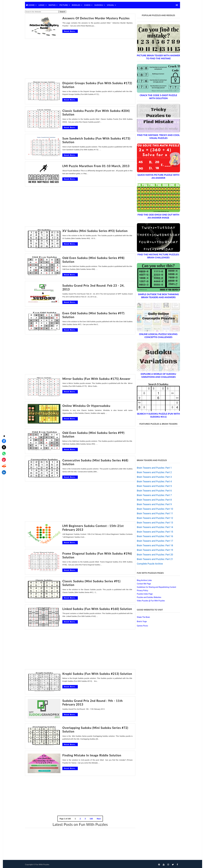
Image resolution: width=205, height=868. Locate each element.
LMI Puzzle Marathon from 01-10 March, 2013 (89, 166)
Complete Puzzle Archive (148, 564)
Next (97, 817)
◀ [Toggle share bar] (3, 415)
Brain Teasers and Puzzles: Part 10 (153, 509)
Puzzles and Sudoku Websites (147, 597)
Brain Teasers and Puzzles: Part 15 (153, 532)
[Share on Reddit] (3, 445)
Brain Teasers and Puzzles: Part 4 (152, 481)
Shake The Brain (141, 617)
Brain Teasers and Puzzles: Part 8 (152, 500)
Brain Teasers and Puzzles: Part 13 (153, 523)
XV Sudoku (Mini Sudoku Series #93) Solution (88, 231)
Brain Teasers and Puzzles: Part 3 (152, 477)
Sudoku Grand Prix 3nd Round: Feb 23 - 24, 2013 (91, 286)
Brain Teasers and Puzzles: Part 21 (153, 559)
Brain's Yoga (139, 621)
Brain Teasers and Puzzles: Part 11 (153, 513)
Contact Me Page (142, 584)
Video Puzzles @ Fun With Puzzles (149, 601)
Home (34, 5)
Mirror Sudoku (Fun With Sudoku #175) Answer (90, 378)
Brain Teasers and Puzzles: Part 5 (152, 486)
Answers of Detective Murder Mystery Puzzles (89, 18)
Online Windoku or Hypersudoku (80, 405)
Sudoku (101, 5)
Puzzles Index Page (142, 594)
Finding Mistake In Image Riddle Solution (85, 754)
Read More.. (63, 31)
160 (90, 817)
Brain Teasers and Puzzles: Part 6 (152, 491)
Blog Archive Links (142, 580)
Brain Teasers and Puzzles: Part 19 (153, 550)
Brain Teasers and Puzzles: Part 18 (153, 545)
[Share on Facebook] (3, 420)
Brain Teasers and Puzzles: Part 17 (153, 541)
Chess (90, 5)
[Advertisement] (78, 59)
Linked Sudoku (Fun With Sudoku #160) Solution (90, 608)
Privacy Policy (140, 591)
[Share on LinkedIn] (3, 452)
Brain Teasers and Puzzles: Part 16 (153, 536)
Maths (54, 5)
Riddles (78, 5)
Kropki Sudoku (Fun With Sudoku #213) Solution (90, 672)
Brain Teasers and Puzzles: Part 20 (153, 555)
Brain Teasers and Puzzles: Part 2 (152, 472)
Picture (66, 5)
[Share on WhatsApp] (3, 433)
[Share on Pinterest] (3, 439)
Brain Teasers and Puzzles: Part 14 (153, 527)
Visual (113, 5)
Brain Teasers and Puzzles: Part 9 (152, 504)
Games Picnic (140, 626)
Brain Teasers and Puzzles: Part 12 (153, 518)
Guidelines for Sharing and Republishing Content (154, 587)
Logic (44, 5)
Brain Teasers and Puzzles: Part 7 (152, 495)
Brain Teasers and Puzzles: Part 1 (152, 468)
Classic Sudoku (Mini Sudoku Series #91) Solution (91, 581)
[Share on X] (3, 427)
